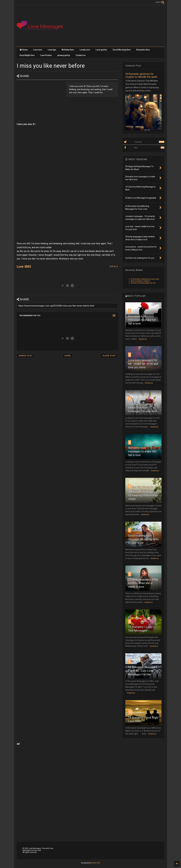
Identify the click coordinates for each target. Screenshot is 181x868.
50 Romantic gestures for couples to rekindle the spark (141, 75)
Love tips (52, 50)
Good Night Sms (27, 55)
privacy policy (64, 55)
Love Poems (46, 55)
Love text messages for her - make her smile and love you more (143, 364)
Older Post (109, 356)
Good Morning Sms (122, 50)
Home (24, 50)
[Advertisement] (114, 26)
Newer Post (26, 356)
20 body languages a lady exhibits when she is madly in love (143, 583)
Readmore (143, 339)
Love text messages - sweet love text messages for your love (143, 408)
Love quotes (101, 50)
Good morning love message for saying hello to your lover (143, 539)
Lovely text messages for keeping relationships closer (143, 495)
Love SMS (24, 267)
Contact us (81, 55)
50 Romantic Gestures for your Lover (145, 279)
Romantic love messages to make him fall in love (142, 451)
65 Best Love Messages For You (143, 283)
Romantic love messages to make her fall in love (142, 320)
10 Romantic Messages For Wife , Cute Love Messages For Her (143, 671)
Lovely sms (85, 50)
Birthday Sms (68, 50)
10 (130, 712)
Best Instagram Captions (140, 281)
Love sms (38, 50)
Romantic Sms (143, 50)
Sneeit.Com (96, 863)
